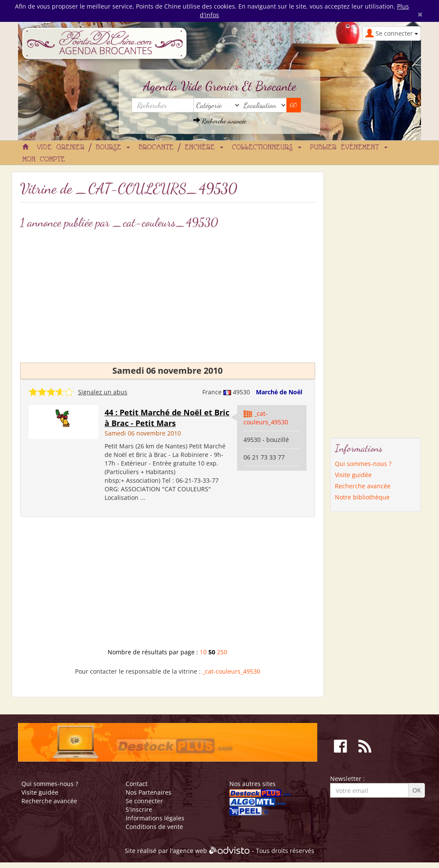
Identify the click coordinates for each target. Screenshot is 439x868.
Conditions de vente (154, 827)
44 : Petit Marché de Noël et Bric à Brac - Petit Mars (167, 418)
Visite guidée (353, 475)
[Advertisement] (168, 294)
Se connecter (144, 801)
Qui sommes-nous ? (363, 464)
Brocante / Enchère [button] (181, 148)
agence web (190, 851)
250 (222, 652)
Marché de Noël (279, 392)
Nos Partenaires (149, 792)
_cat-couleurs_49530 (266, 418)
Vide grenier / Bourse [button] (83, 148)
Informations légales (155, 818)
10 (203, 652)
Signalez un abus (103, 392)
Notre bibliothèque (362, 497)
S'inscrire (139, 809)
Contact (137, 784)
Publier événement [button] (349, 148)
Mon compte (44, 160)
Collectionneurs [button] (267, 148)
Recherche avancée (220, 121)
